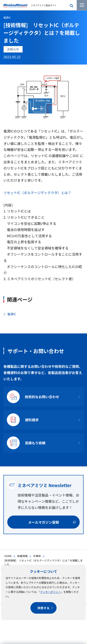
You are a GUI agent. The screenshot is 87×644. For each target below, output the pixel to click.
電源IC (7, 17)
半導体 (37, 556)
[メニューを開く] (82, 5)
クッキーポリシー (50, 592)
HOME (8, 556)
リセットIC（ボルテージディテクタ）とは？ (37, 193)
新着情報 (22, 556)
